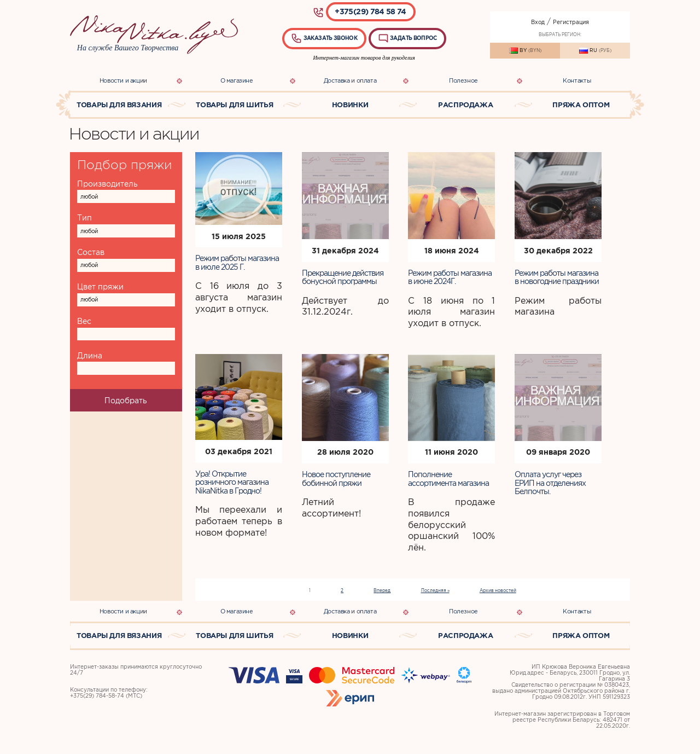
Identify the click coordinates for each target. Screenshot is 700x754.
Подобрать (126, 401)
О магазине (237, 80)
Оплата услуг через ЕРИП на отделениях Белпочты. (550, 483)
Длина (90, 356)
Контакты (577, 80)
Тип (84, 218)
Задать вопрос (407, 38)
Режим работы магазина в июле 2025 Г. (237, 262)
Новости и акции (123, 80)
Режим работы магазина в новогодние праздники (557, 277)
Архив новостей (498, 591)
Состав (91, 252)
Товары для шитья (234, 105)
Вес (84, 321)
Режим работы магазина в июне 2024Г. (450, 277)
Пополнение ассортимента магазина (448, 478)
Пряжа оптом (581, 105)
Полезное (463, 80)
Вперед (382, 591)
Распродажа (465, 105)
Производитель (107, 184)
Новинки (350, 105)
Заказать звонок (324, 38)
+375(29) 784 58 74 (370, 11)
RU (595, 51)
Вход (538, 22)
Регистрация (571, 22)
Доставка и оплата (350, 80)
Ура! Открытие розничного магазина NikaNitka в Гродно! (232, 482)
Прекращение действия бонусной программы (343, 277)
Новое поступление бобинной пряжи (336, 478)
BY (525, 51)
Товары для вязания (119, 105)
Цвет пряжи (100, 287)
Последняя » (435, 591)
